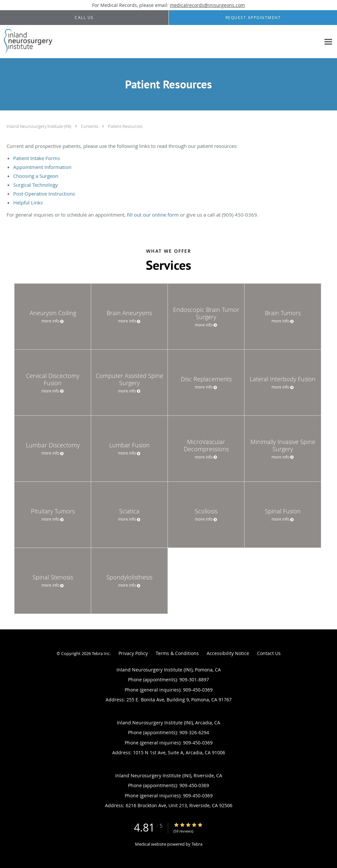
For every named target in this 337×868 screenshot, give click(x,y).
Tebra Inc (101, 653)
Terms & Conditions (177, 653)
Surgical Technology (36, 185)
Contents (90, 126)
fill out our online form (153, 215)
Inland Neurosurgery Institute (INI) (39, 126)
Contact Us (269, 653)
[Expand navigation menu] (328, 42)
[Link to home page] (27, 42)
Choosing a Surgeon (36, 176)
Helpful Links (28, 202)
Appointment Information (42, 167)
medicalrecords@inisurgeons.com (207, 5)
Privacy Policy (133, 653)
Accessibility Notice (228, 653)
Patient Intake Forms (37, 158)
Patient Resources (125, 126)
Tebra (197, 844)
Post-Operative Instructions (44, 194)
